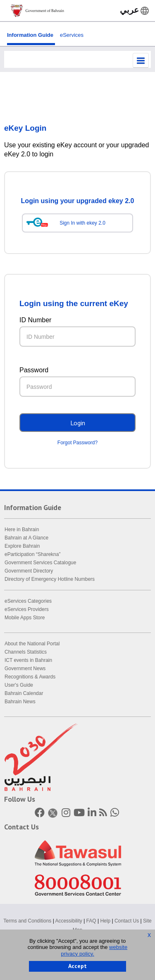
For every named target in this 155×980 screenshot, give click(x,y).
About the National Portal (32, 644)
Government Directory (29, 571)
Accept (77, 966)
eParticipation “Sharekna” (32, 554)
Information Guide (30, 35)
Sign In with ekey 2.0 (82, 223)
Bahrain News (20, 702)
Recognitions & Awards (30, 677)
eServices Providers (27, 609)
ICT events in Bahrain (28, 660)
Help (105, 921)
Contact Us (127, 921)
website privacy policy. (94, 950)
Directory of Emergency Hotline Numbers (50, 579)
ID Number (35, 320)
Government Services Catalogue (40, 563)
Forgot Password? (77, 443)
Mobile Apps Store (25, 618)
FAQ (91, 921)
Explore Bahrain (22, 546)
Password (34, 370)
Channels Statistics (26, 652)
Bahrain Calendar (24, 693)
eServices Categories (28, 601)
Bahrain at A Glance (26, 538)
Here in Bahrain (22, 530)
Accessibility (68, 921)
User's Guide (19, 685)
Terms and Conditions (27, 921)
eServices (72, 35)
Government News (25, 669)
